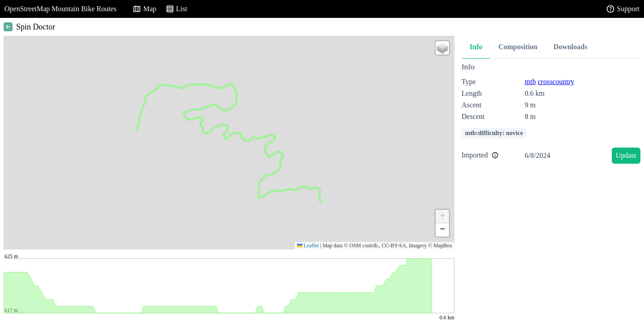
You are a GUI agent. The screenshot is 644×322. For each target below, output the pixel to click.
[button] (442, 48)
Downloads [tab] (571, 47)
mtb (530, 82)
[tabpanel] (551, 115)
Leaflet (308, 246)
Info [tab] (476, 47)
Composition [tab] (518, 47)
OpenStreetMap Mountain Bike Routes (60, 9)
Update (626, 155)
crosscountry (556, 82)
